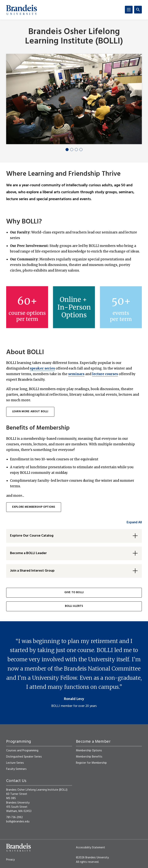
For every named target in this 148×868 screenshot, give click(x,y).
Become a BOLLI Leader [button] (28, 553)
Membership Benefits (89, 757)
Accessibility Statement (90, 848)
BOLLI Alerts (74, 606)
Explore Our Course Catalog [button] (32, 536)
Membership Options (89, 751)
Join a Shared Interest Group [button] (32, 571)
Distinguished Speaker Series (24, 757)
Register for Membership (91, 763)
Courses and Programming (22, 751)
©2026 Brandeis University (92, 858)
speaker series (42, 368)
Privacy (10, 860)
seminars (76, 374)
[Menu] (129, 10)
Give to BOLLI (74, 592)
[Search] (138, 10)
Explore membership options (34, 507)
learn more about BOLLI (30, 412)
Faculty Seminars (16, 769)
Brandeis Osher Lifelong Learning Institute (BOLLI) (74, 37)
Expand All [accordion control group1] (134, 522)
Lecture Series (15, 763)
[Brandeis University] (22, 10)
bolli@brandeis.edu (18, 822)
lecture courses (105, 374)
